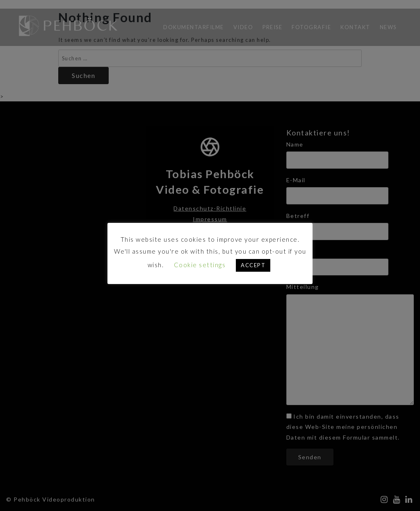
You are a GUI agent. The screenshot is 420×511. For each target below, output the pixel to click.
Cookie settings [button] (200, 265)
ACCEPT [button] (253, 265)
